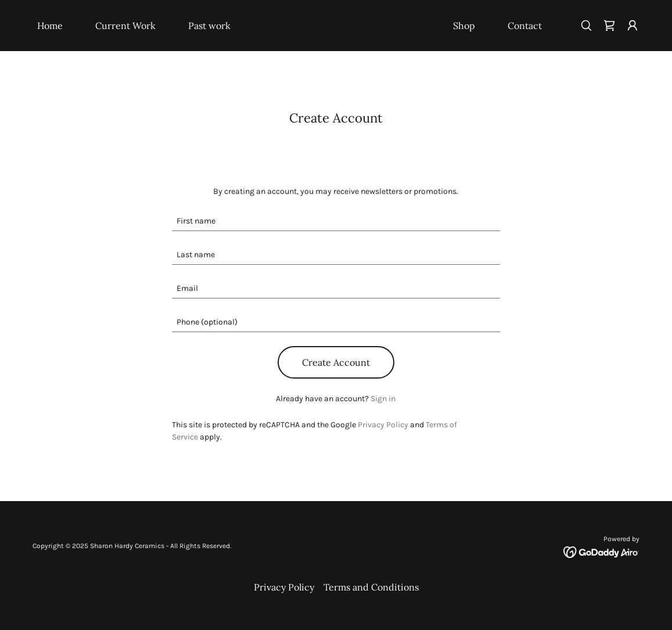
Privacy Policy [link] (383, 425)
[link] (336, 26)
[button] (633, 26)
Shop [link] (464, 26)
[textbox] (336, 221)
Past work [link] (209, 26)
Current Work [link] (125, 26)
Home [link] (50, 26)
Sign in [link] (383, 399)
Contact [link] (525, 26)
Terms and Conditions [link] (371, 587)
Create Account (336, 362)
